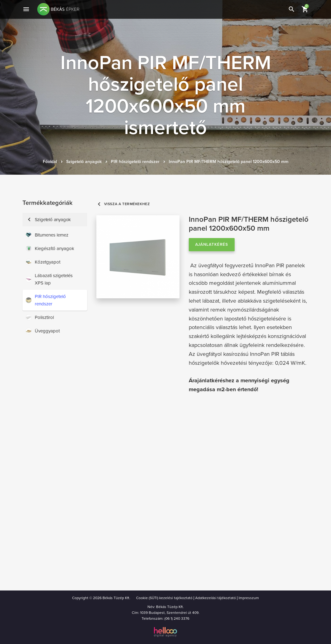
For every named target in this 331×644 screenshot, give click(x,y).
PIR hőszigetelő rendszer (135, 162)
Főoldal (50, 162)
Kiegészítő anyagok (50, 248)
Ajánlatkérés (212, 244)
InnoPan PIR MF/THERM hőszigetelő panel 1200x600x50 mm (229, 162)
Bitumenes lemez (47, 235)
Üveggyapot (43, 331)
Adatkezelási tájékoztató (216, 598)
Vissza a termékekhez (123, 204)
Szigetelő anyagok (84, 162)
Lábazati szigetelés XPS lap (49, 279)
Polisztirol (40, 317)
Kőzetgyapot (43, 262)
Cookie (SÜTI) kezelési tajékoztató (164, 598)
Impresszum (249, 598)
